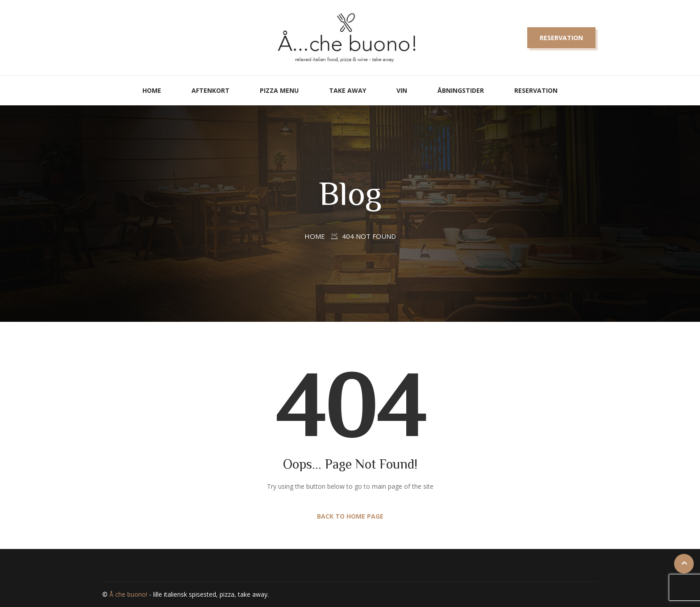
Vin (402, 90)
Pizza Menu (279, 90)
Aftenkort (210, 90)
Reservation (561, 38)
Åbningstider (461, 90)
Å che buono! (128, 594)
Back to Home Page (350, 516)
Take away (348, 90)
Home (152, 90)
